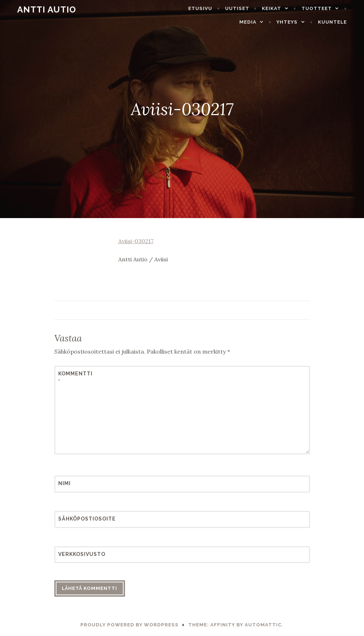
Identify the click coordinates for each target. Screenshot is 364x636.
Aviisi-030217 (136, 241)
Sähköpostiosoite (76, 519)
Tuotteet (325, 8)
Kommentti (75, 378)
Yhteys (295, 22)
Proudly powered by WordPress (129, 625)
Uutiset (245, 8)
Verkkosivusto (76, 554)
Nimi (64, 483)
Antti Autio (39, 9)
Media (256, 22)
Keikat (280, 8)
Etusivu (208, 8)
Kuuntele (340, 22)
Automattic (263, 625)
